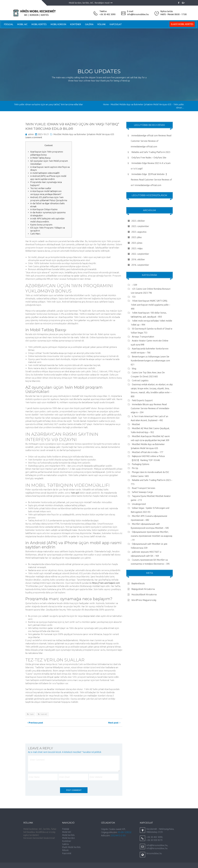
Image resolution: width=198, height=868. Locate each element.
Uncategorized (139, 504)
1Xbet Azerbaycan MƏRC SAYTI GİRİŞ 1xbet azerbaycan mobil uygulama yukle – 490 (150, 305)
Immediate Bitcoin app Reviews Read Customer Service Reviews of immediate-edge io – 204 (150, 408)
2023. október (138, 221)
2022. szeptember (140, 254)
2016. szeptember (140, 265)
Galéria (89, 24)
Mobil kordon (58, 24)
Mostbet (136, 424)
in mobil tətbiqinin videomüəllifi (45, 173)
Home (106, 104)
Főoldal (9, 24)
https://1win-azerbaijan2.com (106, 583)
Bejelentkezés (138, 583)
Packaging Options (141, 464)
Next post (114, 723)
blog (134, 369)
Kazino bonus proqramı (41, 225)
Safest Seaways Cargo (142, 492)
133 (134, 297)
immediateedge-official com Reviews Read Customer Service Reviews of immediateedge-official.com (151, 141)
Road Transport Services (144, 488)
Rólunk (102, 24)
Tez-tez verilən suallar (41, 188)
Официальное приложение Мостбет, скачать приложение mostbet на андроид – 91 (151, 536)
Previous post (35, 723)
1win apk (75, 493)
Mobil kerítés (39, 24)
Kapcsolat (116, 24)
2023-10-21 (43, 134)
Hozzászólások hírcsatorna (144, 594)
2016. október (138, 259)
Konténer (76, 24)
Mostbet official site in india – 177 (148, 452)
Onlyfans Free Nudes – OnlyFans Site (149, 158)
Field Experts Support (142, 400)
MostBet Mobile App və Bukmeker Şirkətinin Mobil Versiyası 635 (84, 134)
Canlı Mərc (35, 234)
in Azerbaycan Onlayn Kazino (44, 209)
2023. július (137, 237)
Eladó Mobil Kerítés (182, 24)
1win (32, 714)
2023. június (137, 243)
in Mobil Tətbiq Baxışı (40, 158)
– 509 (134, 285)
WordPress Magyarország (144, 600)
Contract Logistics (140, 380)
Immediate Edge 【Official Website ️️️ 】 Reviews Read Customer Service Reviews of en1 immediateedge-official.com (151, 180)
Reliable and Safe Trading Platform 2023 (151, 152)
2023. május (137, 248)
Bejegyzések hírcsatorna (143, 589)
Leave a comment (34, 137)
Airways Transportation (143, 337)
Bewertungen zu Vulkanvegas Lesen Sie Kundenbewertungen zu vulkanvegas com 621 (150, 361)
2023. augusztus (139, 232)
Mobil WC (22, 24)
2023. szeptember (140, 226)
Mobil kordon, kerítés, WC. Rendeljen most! (91, 3)
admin (31, 134)
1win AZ (44, 714)
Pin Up (135, 468)
